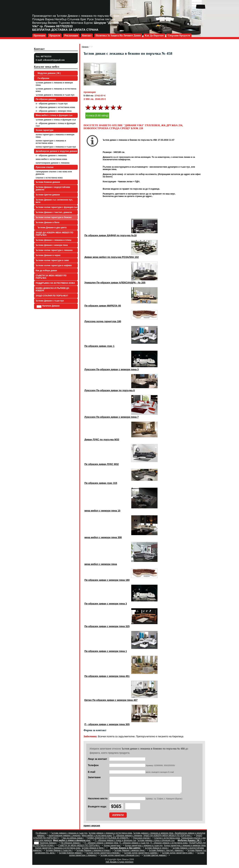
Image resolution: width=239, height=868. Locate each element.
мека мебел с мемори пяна (101, 564)
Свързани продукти (179, 36)
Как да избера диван (46, 271)
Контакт (87, 36)
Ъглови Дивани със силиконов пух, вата (54, 201)
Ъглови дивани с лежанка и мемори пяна (54, 84)
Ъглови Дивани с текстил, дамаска (54, 212)
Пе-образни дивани (46, 99)
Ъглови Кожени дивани (48, 182)
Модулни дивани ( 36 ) (49, 73)
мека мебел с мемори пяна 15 (102, 511)
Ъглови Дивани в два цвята (52, 228)
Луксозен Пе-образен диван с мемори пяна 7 (112, 417)
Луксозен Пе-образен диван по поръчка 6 (110, 390)
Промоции (39, 36)
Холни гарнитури (45, 130)
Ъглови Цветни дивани (48, 195)
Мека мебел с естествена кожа (52, 159)
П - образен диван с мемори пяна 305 (107, 724)
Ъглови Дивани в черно (48, 255)
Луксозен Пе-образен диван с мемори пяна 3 (112, 369)
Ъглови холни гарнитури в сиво (52, 260)
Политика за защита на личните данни (118, 36)
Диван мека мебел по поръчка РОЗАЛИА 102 (112, 257)
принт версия (92, 829)
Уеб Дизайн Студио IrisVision (119, 865)
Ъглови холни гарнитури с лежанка (54, 250)
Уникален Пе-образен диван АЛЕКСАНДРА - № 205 (115, 283)
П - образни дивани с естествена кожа (55, 107)
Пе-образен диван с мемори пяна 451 (107, 676)
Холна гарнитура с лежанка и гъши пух (56, 147)
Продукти (55, 36)
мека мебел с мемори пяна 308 (103, 537)
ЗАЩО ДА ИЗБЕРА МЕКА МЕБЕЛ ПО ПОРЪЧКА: (55, 234)
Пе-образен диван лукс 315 (101, 483)
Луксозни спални (45, 167)
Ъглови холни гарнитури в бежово (54, 217)
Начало (85, 47)
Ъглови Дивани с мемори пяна (52, 245)
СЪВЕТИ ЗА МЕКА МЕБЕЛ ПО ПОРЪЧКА (51, 277)
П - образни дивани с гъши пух (52, 104)
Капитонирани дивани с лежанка (53, 163)
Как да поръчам (154, 36)
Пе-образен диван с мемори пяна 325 (107, 626)
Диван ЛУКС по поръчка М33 (102, 440)
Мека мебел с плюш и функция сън (54, 115)
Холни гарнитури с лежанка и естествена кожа (51, 142)
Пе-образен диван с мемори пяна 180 (107, 580)
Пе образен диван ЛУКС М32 (102, 464)
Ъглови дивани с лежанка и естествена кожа (56, 90)
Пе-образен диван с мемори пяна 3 (106, 604)
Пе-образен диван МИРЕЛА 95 (103, 306)
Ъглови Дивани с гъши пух (50, 301)
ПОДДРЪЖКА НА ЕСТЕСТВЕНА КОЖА (55, 283)
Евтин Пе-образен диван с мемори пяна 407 (111, 700)
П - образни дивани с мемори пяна (54, 111)
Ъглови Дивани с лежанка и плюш (54, 240)
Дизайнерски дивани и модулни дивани (56, 151)
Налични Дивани (48, 306)
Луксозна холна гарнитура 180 (103, 321)
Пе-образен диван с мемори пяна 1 (106, 651)
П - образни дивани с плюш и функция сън (56, 125)
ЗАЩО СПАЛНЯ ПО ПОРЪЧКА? (52, 296)
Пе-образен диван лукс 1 (100, 346)
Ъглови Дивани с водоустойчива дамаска (53, 188)
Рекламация (71, 36)
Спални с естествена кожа (49, 178)
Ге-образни (43, 78)
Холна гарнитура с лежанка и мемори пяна (55, 136)
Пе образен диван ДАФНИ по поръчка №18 (111, 235)
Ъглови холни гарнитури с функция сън (57, 207)
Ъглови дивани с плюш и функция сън (56, 120)
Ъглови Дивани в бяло (48, 222)
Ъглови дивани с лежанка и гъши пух (55, 95)
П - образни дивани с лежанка (51, 156)
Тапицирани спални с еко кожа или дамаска (54, 173)
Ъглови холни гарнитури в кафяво (54, 265)
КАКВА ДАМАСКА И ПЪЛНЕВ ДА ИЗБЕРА (53, 289)
